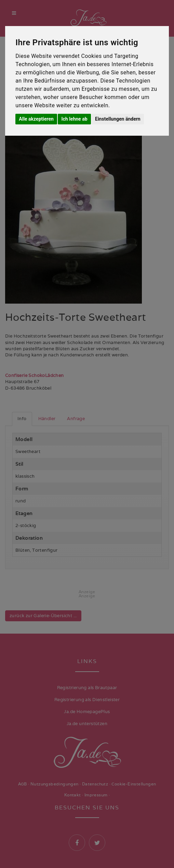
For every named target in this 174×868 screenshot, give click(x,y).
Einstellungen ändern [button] (118, 119)
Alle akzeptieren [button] (36, 119)
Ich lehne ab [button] (74, 119)
